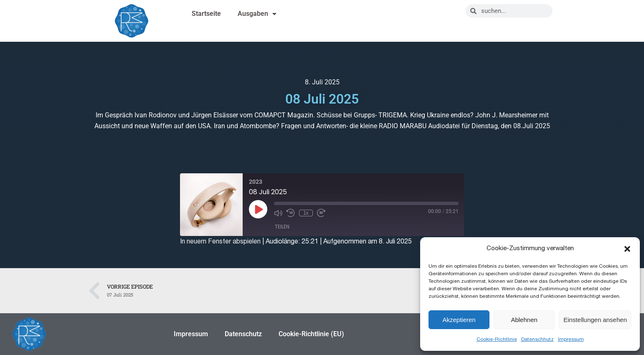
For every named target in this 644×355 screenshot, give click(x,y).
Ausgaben (257, 14)
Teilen (282, 227)
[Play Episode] (258, 209)
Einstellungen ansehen (595, 320)
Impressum (571, 339)
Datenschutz (243, 334)
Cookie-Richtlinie (497, 339)
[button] (627, 249)
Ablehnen (524, 320)
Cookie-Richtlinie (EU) (311, 334)
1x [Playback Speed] (306, 213)
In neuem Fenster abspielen (220, 241)
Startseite (206, 14)
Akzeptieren (459, 320)
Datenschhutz (538, 339)
